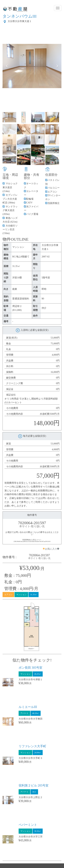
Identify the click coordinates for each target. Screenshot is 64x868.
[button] (7, 66)
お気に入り (51, 549)
